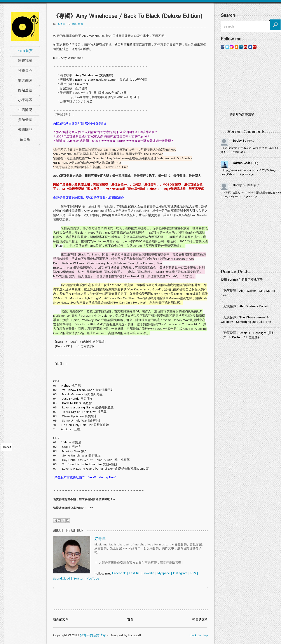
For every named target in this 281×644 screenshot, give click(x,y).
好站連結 (25, 90)
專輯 (74, 24)
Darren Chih (241, 163)
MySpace (164, 573)
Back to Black (72, 403)
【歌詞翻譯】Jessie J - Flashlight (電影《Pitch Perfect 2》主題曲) (248, 335)
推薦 (80, 24)
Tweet (7, 447)
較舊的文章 (200, 620)
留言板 (25, 139)
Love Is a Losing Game (78, 408)
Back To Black (85, 80)
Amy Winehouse (86, 75)
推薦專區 (25, 70)
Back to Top (199, 635)
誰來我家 (25, 60)
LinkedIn (148, 573)
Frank (60, 246)
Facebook (119, 573)
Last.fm (134, 573)
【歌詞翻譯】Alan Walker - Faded (244, 306)
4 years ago (238, 152)
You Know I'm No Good (78, 390)
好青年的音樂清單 (93, 635)
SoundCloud (62, 579)
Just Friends (71, 399)
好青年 (62, 24)
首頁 (130, 620)
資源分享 (25, 119)
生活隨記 (25, 109)
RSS (193, 573)
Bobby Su (240, 141)
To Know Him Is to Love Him (82, 464)
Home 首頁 (25, 50)
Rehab (66, 386)
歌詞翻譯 (25, 80)
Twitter (78, 579)
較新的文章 (61, 620)
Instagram (180, 573)
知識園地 (25, 129)
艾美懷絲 (106, 75)
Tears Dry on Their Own (79, 412)
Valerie (66, 443)
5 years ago (251, 197)
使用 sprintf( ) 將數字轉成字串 (242, 280)
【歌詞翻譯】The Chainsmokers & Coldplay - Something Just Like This (246, 320)
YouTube (93, 579)
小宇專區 (25, 100)
